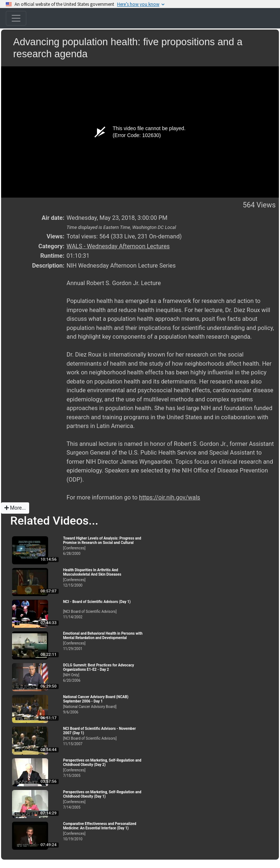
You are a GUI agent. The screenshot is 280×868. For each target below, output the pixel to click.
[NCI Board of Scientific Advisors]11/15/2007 (103, 736)
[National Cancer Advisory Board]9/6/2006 (103, 704)
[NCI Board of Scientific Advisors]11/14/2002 (103, 609)
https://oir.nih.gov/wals (170, 497)
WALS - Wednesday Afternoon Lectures (118, 246)
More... (15, 508)
